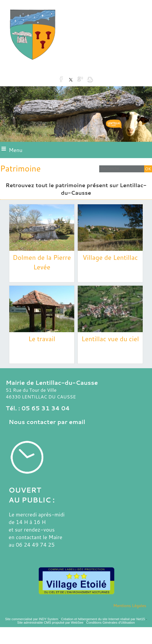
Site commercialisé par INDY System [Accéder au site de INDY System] (31, 619)
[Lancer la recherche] (148, 169)
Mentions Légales (130, 606)
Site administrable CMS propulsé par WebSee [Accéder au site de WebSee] (50, 622)
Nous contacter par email (47, 422)
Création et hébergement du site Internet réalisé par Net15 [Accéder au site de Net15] (103, 619)
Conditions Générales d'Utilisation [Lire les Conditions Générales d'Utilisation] (111, 622)
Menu (16, 150)
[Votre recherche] (121, 168)
